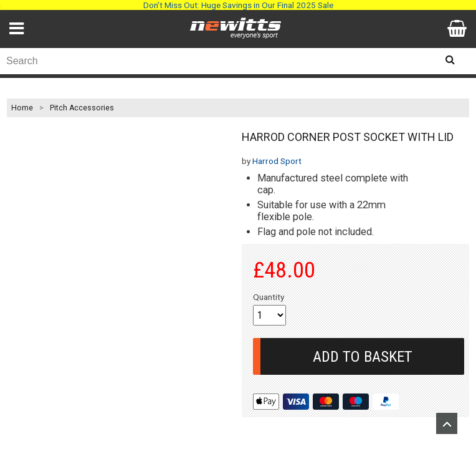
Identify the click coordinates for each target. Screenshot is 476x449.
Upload (447, 423)
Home (22, 108)
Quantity (269, 297)
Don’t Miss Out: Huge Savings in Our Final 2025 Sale (238, 5)
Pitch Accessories (82, 108)
